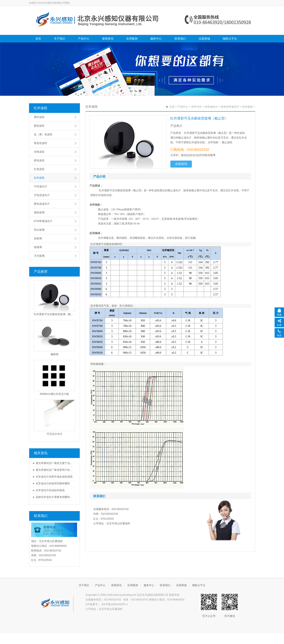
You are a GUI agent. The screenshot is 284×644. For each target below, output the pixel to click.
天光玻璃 (39, 256)
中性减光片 (41, 186)
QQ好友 (191, 155)
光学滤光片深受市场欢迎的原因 (54, 477)
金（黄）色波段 (43, 134)
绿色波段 (39, 152)
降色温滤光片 (42, 204)
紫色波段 (39, 126)
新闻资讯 (108, 39)
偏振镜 (54, 354)
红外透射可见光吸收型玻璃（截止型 (54, 314)
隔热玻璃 (39, 212)
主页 (172, 107)
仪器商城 (204, 39)
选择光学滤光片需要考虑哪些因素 (55, 497)
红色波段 (39, 169)
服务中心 (156, 39)
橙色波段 (39, 160)
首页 (38, 39)
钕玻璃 (38, 247)
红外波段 (41, 108)
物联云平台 (230, 39)
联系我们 (180, 39)
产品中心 (84, 39)
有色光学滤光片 (230, 107)
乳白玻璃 (39, 230)
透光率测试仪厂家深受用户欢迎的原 (55, 470)
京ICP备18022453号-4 (114, 604)
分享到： (176, 155)
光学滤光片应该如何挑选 (50, 490)
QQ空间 (200, 155)
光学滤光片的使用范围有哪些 (53, 483)
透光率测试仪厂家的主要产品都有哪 (55, 463)
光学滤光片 (211, 107)
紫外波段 (39, 117)
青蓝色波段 (41, 143)
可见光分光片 (54, 434)
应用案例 (132, 39)
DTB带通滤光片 (43, 221)
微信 (184, 155)
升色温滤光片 (42, 195)
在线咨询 (181, 164)
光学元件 (196, 107)
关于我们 (60, 39)
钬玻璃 (38, 238)
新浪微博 (210, 155)
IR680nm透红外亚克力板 (54, 394)
